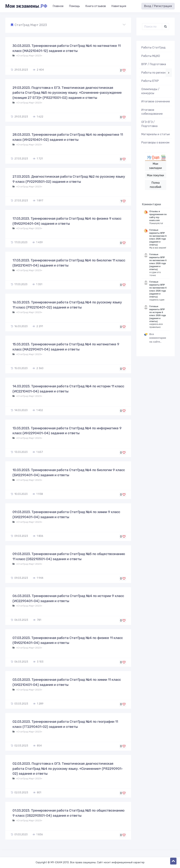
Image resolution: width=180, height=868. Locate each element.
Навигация (119, 6)
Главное (58, 6)
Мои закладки (155, 166)
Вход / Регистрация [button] (158, 6)
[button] (68, 25)
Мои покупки (155, 175)
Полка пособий (155, 185)
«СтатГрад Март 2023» (29, 56)
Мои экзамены (26, 6)
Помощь (74, 6)
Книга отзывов (96, 6)
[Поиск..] (152, 27)
